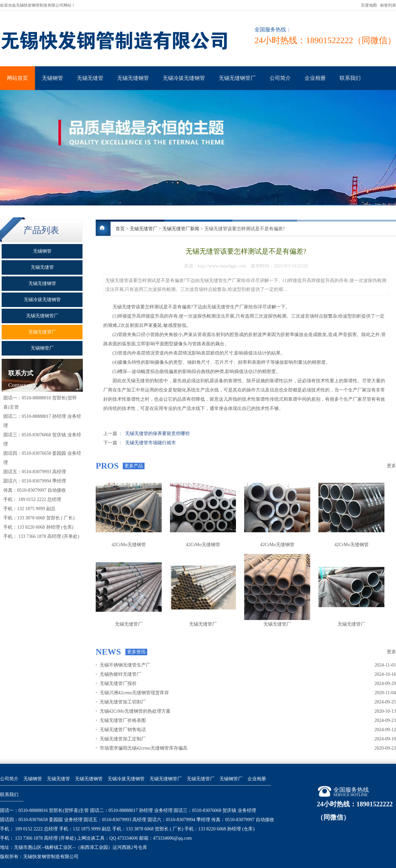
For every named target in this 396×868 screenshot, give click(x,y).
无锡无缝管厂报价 (116, 683)
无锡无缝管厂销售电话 (121, 730)
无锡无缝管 (90, 78)
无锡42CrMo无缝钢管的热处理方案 (133, 711)
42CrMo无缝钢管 (129, 545)
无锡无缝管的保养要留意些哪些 (157, 434)
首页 (120, 229)
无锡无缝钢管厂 (237, 78)
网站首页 (17, 78)
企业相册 (315, 78)
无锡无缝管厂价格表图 (121, 720)
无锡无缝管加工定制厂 (121, 739)
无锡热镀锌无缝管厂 (118, 674)
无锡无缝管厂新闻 (181, 229)
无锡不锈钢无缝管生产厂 (123, 665)
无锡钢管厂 (231, 779)
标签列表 (388, 5)
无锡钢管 (52, 78)
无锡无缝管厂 (144, 229)
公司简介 (280, 78)
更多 (391, 466)
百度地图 (369, 5)
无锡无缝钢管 (133, 78)
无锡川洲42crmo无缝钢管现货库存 (132, 693)
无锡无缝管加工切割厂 (121, 702)
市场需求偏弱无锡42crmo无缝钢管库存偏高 (142, 748)
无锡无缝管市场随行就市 (150, 443)
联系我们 (350, 78)
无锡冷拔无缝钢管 (184, 78)
